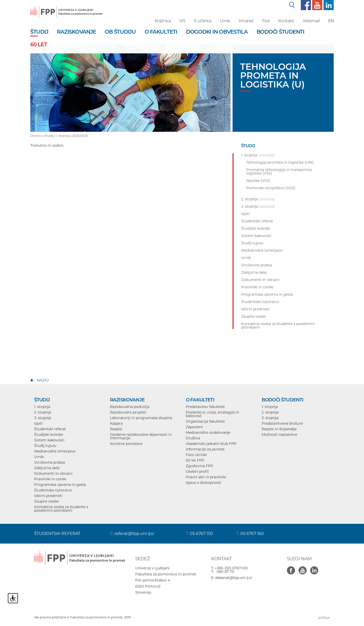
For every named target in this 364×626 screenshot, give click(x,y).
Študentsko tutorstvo (53, 490)
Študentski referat (50, 429)
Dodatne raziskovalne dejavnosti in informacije (141, 436)
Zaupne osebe (46, 501)
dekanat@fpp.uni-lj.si (234, 578)
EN (331, 21)
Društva (193, 438)
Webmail (311, 21)
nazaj (43, 380)
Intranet (246, 21)
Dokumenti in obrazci (53, 473)
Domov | (37, 136)
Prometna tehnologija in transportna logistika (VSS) (279, 171)
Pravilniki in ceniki (50, 479)
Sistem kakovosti (49, 440)
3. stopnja (43, 418)
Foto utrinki (196, 455)
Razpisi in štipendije (279, 429)
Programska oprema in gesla (60, 485)
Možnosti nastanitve (279, 435)
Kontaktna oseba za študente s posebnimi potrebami (61, 509)
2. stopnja (43, 412)
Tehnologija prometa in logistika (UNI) (280, 162)
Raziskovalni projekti (128, 412)
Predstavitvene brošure (282, 423)
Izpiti (38, 423)
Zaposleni (194, 427)
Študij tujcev (45, 446)
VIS (182, 21)
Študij (49, 136)
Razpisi (116, 429)
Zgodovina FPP (199, 466)
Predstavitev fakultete (205, 407)
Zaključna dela (47, 468)
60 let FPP (195, 460)
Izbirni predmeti (48, 496)
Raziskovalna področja (130, 407)
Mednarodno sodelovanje (208, 433)
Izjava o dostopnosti (203, 483)
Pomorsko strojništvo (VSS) (271, 188)
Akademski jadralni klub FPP (211, 444)
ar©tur (324, 618)
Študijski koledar (49, 435)
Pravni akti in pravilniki (206, 477)
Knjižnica (163, 21)
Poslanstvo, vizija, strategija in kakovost (212, 414)
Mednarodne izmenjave (55, 451)
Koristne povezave (126, 444)
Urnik (225, 21)
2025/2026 (80, 136)
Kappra (116, 423)
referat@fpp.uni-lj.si (134, 534)
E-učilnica (203, 21)
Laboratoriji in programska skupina (141, 418)
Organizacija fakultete (205, 421)
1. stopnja (63, 136)
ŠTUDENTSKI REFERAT (57, 534)
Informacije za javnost (205, 449)
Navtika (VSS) (258, 181)
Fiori (266, 21)
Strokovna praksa (50, 462)
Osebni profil (197, 471)
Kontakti (286, 21)
